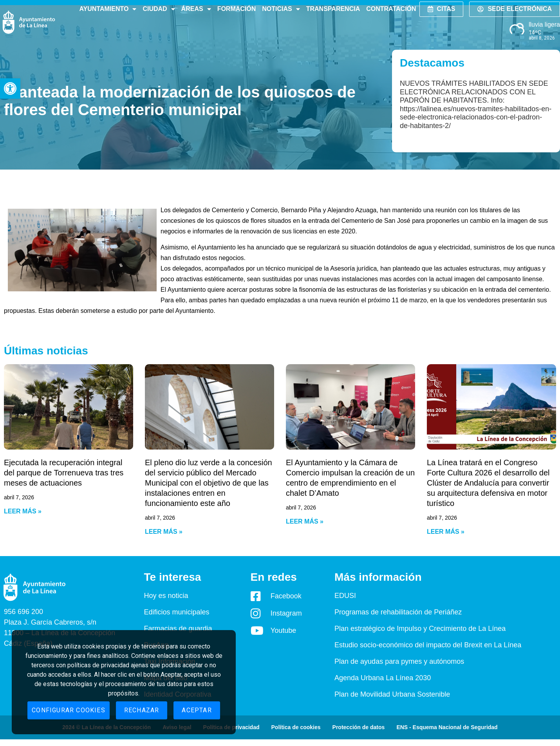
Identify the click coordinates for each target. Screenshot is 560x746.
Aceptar (197, 710)
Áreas (196, 9)
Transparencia (333, 9)
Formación (237, 9)
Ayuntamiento (108, 9)
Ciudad (159, 9)
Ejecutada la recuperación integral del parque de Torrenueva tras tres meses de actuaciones (64, 473)
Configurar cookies (69, 710)
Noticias (281, 9)
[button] (10, 89)
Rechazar (142, 710)
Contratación (391, 9)
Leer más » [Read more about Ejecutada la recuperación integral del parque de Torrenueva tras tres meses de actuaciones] (23, 511)
